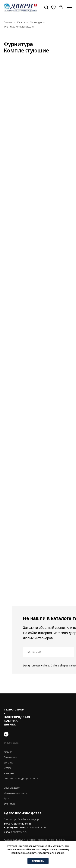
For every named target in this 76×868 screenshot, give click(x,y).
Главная (8, 22)
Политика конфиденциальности (21, 779)
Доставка (8, 763)
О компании (10, 757)
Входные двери (12, 788)
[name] (49, 652)
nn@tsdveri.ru (20, 832)
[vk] (6, 734)
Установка (9, 773)
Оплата (8, 768)
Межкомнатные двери (16, 793)
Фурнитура (36, 22)
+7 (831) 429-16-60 (14, 827)
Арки (6, 798)
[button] (46, 7)
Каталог (21, 22)
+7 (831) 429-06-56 (21, 824)
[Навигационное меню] (70, 7)
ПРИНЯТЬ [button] (38, 861)
